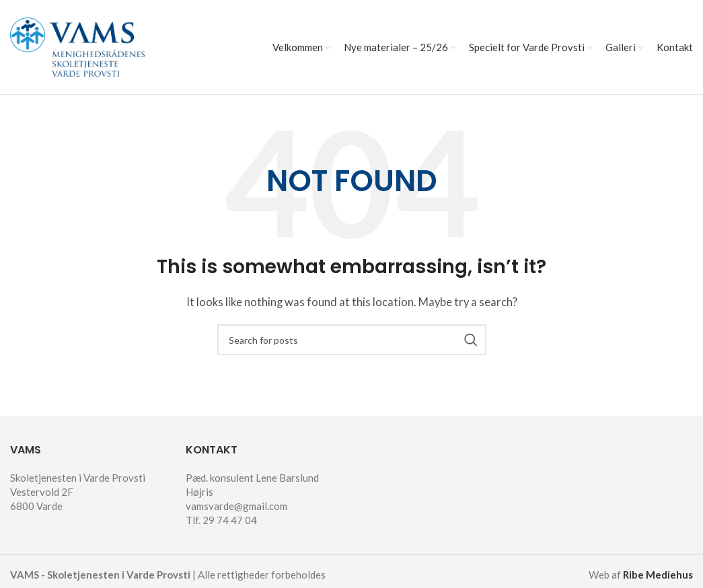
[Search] (352, 340)
